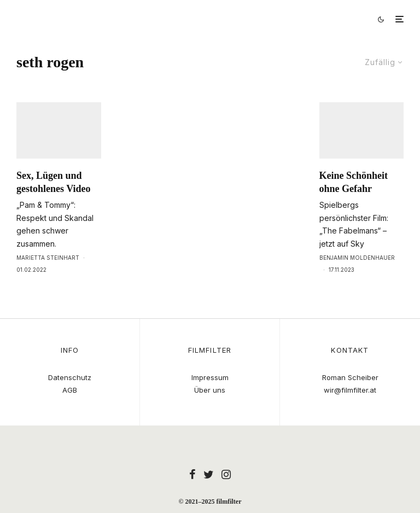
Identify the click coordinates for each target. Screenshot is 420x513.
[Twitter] (209, 474)
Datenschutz (70, 377)
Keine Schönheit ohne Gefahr (354, 202)
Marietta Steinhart (48, 278)
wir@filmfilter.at (350, 390)
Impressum (210, 377)
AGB (70, 390)
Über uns (210, 390)
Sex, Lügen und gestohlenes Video (54, 202)
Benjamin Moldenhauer (357, 278)
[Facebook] (192, 474)
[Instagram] (226, 474)
